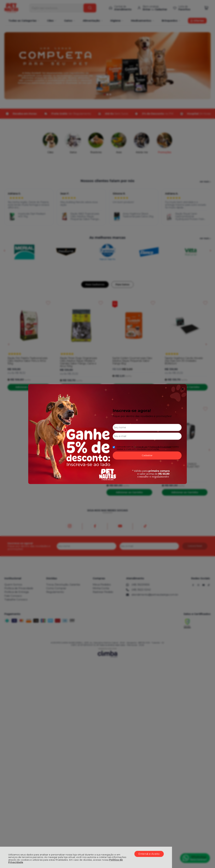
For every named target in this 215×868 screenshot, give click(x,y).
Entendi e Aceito (149, 854)
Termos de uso (141, 447)
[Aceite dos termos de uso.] (114, 447)
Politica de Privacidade (160, 447)
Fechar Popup (183, 389)
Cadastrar (147, 455)
